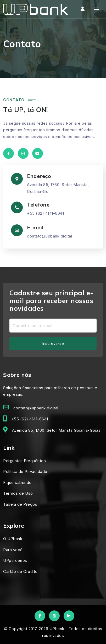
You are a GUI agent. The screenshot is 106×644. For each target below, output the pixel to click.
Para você (13, 550)
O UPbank (13, 539)
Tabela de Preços (20, 504)
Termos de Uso (18, 493)
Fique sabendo (17, 482)
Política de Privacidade (25, 471)
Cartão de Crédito (20, 571)
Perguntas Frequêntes (24, 461)
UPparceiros (15, 560)
